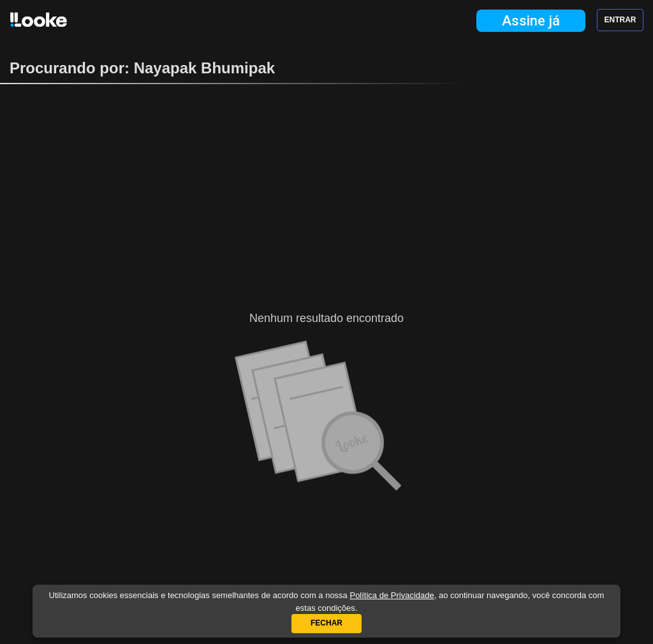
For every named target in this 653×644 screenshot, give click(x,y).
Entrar (620, 20)
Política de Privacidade (392, 595)
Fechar (326, 623)
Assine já (531, 21)
